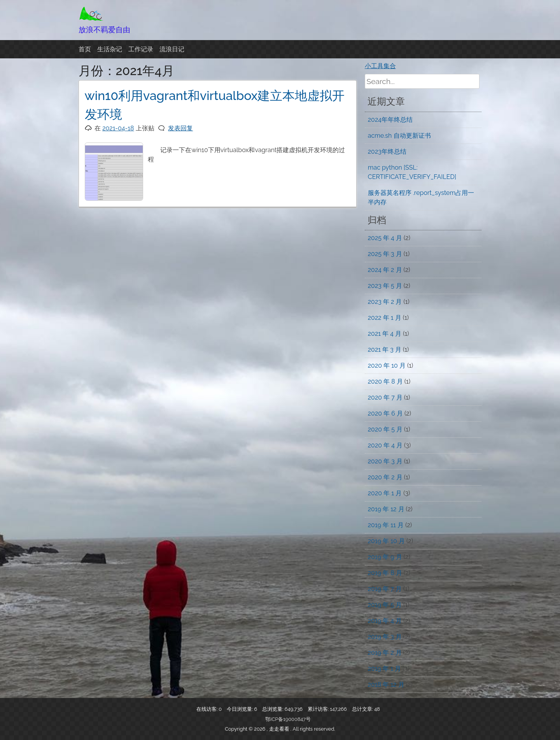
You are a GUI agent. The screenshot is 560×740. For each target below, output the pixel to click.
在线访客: (208, 709)
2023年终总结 (387, 152)
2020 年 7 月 (385, 397)
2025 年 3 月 (385, 254)
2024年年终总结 (390, 120)
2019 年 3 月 (385, 637)
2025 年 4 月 (385, 238)
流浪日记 (172, 49)
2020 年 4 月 (385, 445)
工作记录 (141, 49)
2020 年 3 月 (385, 461)
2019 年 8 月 (385, 573)
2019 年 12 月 (386, 509)
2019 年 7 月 (385, 589)
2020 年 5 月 (385, 429)
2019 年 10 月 (386, 541)
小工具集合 (380, 66)
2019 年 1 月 (384, 669)
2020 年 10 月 (387, 366)
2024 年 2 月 (385, 270)
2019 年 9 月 (385, 557)
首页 (85, 49)
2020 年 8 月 (385, 381)
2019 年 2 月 (385, 653)
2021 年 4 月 (385, 334)
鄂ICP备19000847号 (288, 719)
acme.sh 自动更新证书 (399, 136)
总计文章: (363, 709)
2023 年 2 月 (385, 302)
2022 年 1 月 (385, 318)
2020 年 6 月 (385, 413)
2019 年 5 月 (385, 605)
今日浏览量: (241, 709)
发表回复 (180, 128)
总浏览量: (273, 709)
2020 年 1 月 (385, 493)
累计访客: (319, 709)
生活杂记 (110, 49)
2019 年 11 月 (386, 525)
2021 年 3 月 (385, 350)
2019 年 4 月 (385, 621)
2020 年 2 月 (385, 477)
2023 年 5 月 (385, 286)
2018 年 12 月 (386, 685)
